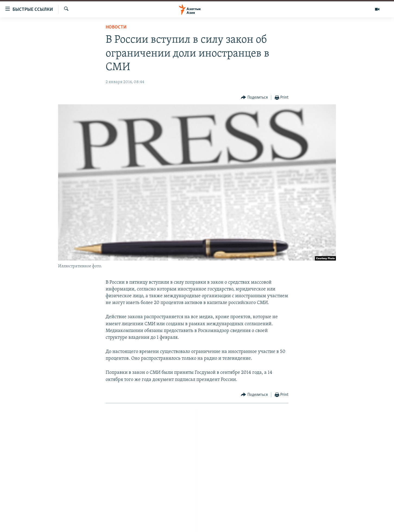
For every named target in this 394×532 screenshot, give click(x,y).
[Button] (254, 98)
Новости (116, 27)
